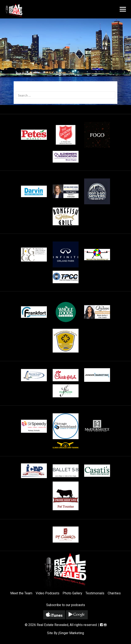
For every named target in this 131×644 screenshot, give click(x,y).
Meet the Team (21, 593)
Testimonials (95, 593)
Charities (114, 593)
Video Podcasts (48, 593)
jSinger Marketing (71, 633)
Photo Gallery (72, 593)
